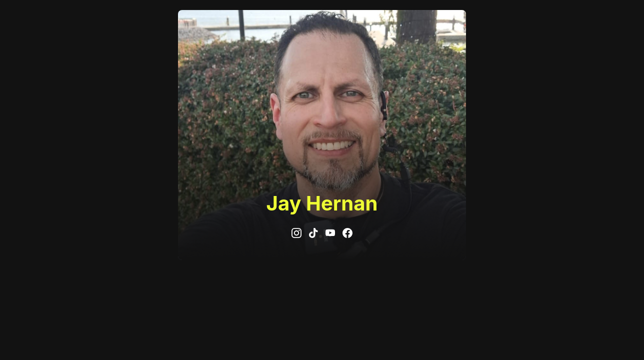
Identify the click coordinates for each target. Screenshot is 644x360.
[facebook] (347, 233)
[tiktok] (313, 233)
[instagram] (296, 233)
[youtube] (330, 233)
